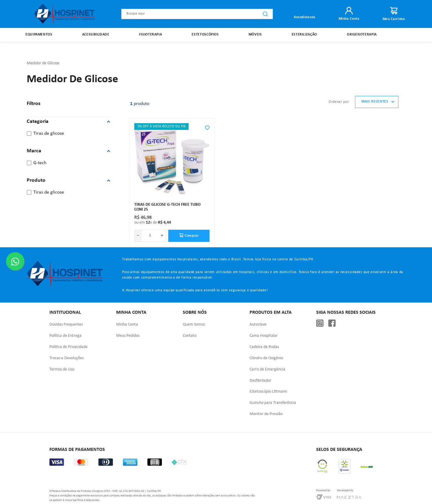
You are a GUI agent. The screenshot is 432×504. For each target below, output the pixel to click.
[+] (162, 222)
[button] (68, 108)
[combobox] (197, 14)
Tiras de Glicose (49, 120)
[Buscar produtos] (265, 14)
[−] (138, 222)
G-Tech (40, 149)
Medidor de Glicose (43, 49)
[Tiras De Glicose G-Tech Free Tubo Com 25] (172, 169)
